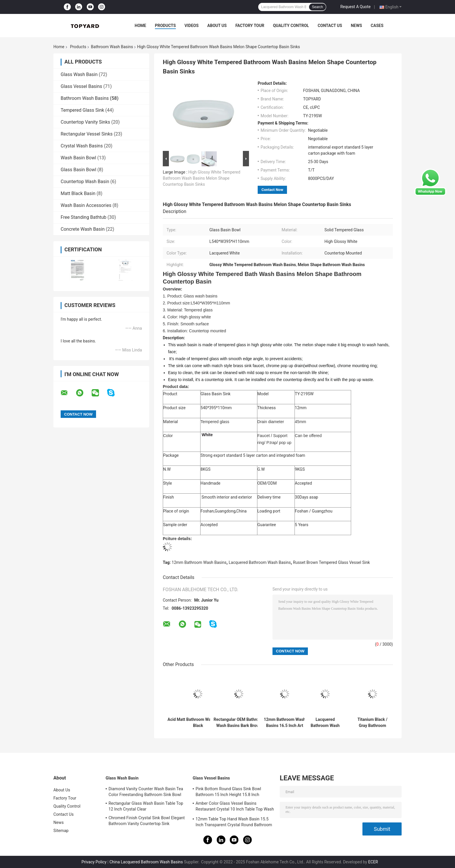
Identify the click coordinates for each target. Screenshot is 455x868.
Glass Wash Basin (79, 74)
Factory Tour (250, 26)
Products (165, 26)
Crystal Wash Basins (82, 146)
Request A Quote (355, 7)
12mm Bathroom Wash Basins (199, 562)
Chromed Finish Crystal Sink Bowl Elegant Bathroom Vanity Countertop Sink (147, 821)
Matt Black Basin (78, 193)
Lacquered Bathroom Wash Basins (260, 562)
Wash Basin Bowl (78, 158)
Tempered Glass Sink (82, 110)
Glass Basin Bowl (78, 170)
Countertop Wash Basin (85, 182)
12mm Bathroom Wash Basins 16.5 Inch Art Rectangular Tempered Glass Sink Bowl (285, 723)
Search (317, 7)
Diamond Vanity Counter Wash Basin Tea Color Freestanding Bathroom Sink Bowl (146, 792)
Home (140, 26)
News (356, 26)
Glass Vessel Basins (81, 86)
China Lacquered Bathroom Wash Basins (146, 862)
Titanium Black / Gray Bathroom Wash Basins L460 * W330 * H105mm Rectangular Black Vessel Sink (373, 723)
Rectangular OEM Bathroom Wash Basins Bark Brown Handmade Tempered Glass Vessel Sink (239, 723)
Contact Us (330, 26)
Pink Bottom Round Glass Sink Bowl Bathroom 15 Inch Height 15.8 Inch (228, 792)
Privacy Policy (94, 862)
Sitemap (61, 831)
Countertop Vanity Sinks (85, 122)
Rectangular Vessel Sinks (87, 134)
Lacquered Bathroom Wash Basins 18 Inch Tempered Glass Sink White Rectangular (325, 723)
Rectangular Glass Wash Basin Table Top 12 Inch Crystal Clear (146, 806)
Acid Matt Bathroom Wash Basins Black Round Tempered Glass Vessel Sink (198, 723)
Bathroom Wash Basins (112, 47)
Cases (377, 26)
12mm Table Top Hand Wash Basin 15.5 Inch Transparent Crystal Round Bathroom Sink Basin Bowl (234, 823)
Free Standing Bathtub (84, 217)
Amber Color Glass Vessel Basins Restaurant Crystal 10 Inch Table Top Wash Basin (235, 807)
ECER (373, 862)
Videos (192, 26)
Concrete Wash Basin (83, 229)
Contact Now (272, 190)
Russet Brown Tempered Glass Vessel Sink (332, 562)
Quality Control (291, 26)
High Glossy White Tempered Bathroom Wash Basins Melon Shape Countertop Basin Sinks (202, 178)
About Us (217, 26)
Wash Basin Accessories (86, 205)
